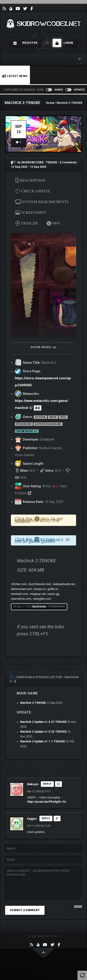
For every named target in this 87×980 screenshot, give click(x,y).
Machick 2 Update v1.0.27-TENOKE (43, 722)
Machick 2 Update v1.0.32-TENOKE (43, 732)
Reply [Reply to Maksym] (47, 784)
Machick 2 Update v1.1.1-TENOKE (43, 741)
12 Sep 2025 (19, 167)
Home (50, 103)
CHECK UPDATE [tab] (34, 191)
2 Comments (68, 162)
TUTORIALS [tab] (49, 540)
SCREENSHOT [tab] (31, 213)
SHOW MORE (44, 347)
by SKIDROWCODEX (27, 162)
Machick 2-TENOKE (33, 703)
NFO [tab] (53, 223)
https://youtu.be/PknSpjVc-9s (47, 802)
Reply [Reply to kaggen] (46, 818)
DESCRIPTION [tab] (30, 180)
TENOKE (52, 162)
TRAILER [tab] (27, 223)
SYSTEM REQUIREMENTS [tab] (42, 202)
